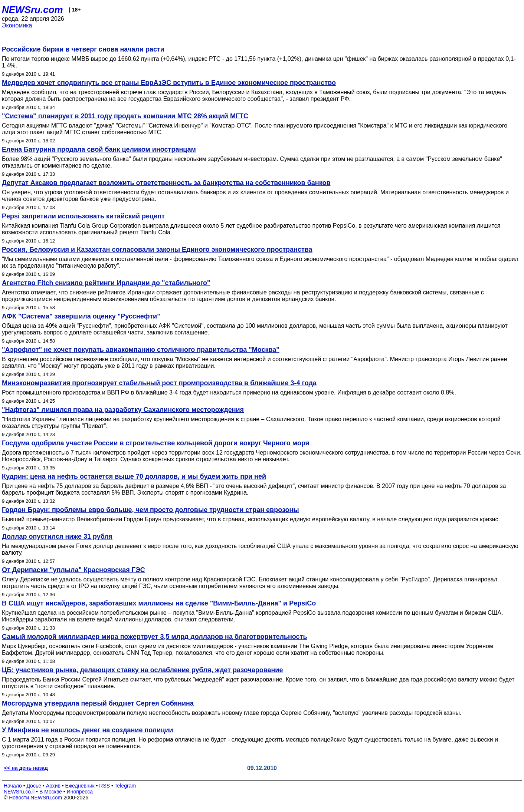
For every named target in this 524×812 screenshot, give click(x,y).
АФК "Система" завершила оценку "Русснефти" (81, 316)
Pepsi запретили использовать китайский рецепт (83, 216)
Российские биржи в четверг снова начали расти (83, 49)
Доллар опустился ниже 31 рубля (57, 537)
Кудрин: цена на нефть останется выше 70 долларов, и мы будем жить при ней (134, 476)
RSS (104, 786)
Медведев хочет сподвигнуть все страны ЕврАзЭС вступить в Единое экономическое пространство (169, 83)
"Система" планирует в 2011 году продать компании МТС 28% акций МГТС (125, 116)
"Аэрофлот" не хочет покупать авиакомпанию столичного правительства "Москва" (141, 350)
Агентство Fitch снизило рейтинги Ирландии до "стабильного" (106, 283)
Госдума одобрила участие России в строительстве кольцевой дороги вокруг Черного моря (155, 443)
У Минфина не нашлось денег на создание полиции (88, 730)
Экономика (17, 25)
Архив (53, 786)
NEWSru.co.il (19, 792)
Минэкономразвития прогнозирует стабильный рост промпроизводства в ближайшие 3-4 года (159, 383)
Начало (13, 786)
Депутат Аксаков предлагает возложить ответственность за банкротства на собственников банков (166, 183)
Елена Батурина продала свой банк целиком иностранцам (99, 149)
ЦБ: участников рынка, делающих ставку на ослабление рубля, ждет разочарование (142, 670)
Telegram (125, 786)
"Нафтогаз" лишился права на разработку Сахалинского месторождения (123, 410)
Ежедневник (80, 786)
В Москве (51, 792)
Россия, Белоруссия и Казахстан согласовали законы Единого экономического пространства (157, 250)
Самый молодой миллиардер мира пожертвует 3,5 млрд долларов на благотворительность (154, 637)
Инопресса (80, 792)
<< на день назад (26, 768)
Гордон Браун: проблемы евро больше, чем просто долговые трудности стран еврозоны (150, 510)
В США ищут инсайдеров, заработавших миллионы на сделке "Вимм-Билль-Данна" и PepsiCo (159, 603)
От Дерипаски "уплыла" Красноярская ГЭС (73, 570)
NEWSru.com (32, 10)
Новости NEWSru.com (35, 798)
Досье (34, 786)
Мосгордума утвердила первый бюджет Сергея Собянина (98, 703)
